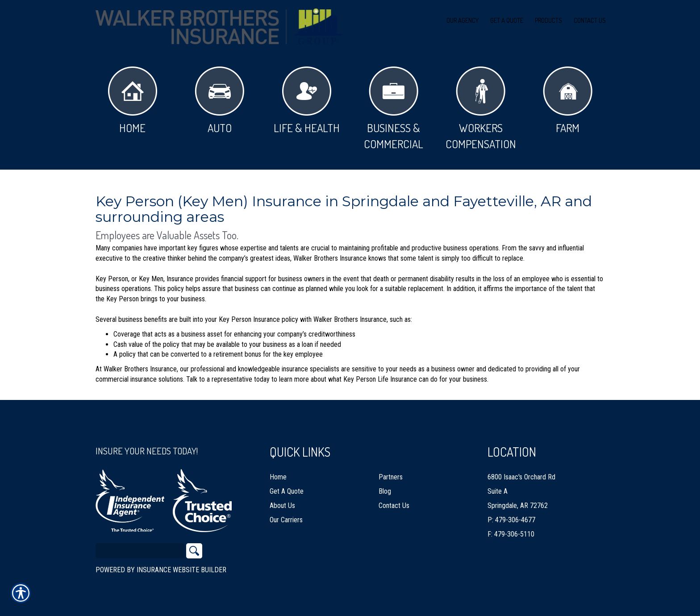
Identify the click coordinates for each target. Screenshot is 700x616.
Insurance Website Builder (181, 566)
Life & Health (307, 101)
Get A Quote (287, 487)
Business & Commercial (394, 109)
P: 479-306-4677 (511, 516)
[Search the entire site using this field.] (140, 547)
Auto (219, 101)
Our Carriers (286, 516)
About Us (282, 502)
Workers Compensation (481, 109)
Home (133, 101)
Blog (385, 487)
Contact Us (394, 502)
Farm (568, 101)
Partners (391, 473)
